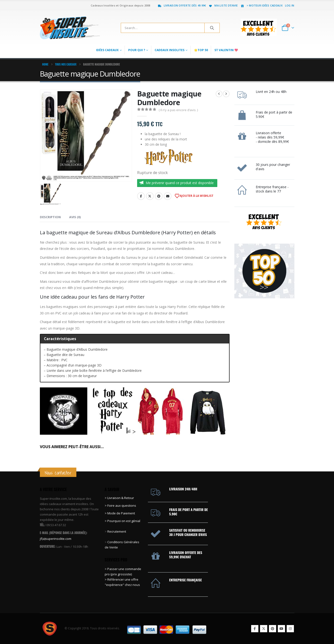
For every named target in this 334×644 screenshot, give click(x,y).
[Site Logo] (70, 28)
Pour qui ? (137, 50)
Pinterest (159, 196)
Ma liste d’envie (223, 5)
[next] (226, 94)
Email (168, 196)
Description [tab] (50, 217)
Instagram (290, 629)
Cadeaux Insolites (170, 50)
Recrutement (117, 531)
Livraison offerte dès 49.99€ (182, 5)
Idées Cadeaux (107, 50)
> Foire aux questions (120, 506)
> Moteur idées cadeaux (261, 5)
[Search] (212, 28)
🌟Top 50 (201, 50)
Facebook (141, 196)
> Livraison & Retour (119, 498)
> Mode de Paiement (120, 513)
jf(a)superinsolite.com (56, 539)
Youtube (281, 629)
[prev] (219, 94)
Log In (290, 5)
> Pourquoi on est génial (123, 521)
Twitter (150, 196)
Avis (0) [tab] (75, 217)
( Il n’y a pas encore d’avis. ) (178, 110)
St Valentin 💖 (226, 50)
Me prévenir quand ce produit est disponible (180, 183)
